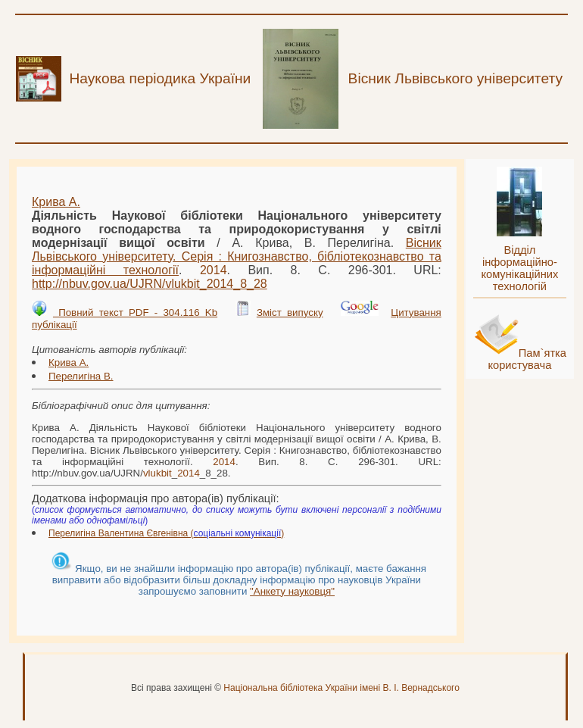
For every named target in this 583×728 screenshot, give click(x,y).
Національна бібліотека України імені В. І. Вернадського (341, 688)
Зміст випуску (290, 312)
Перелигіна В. (81, 376)
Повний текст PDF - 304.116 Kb (135, 312)
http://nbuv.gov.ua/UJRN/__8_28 (150, 284)
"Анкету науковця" (292, 591)
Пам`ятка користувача (527, 359)
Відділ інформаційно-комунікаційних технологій (519, 268)
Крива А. (56, 202)
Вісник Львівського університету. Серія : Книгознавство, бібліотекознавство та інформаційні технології (237, 256)
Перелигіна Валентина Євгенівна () (166, 533)
